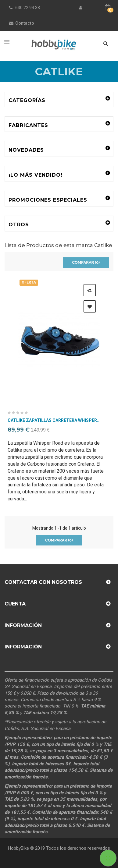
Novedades (26, 150)
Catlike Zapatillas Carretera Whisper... (54, 420)
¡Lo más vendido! (36, 175)
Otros (19, 225)
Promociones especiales (48, 200)
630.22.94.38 (28, 8)
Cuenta (15, 604)
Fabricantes (28, 125)
